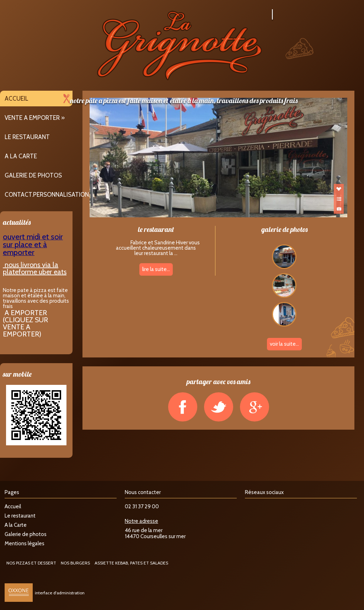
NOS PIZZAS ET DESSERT (31, 563)
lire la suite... (156, 269)
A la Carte (21, 156)
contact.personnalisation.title (55, 195)
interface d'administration (60, 593)
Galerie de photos (33, 175)
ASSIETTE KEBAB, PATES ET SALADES (131, 563)
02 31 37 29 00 (142, 506)
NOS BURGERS (75, 563)
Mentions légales (25, 543)
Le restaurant (27, 137)
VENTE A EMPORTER (32, 118)
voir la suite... (284, 344)
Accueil (17, 99)
